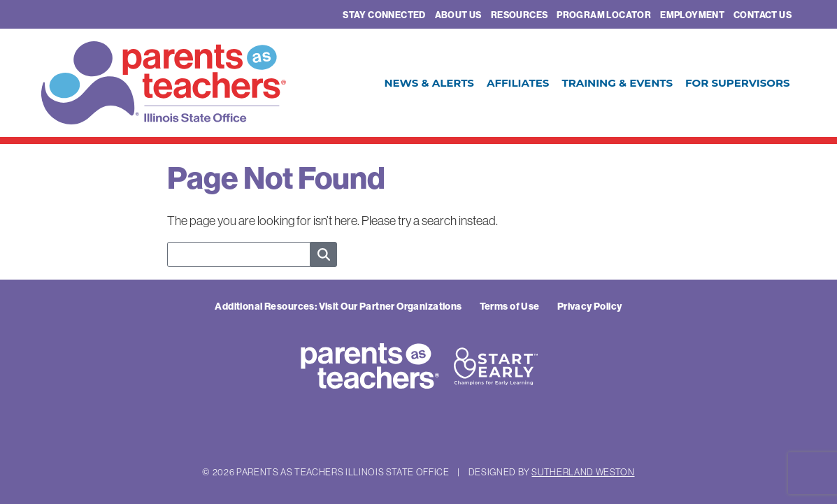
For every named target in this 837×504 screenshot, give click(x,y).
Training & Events (617, 83)
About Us (458, 15)
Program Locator (604, 15)
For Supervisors (737, 83)
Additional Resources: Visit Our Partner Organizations (338, 306)
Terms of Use (510, 306)
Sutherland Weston (583, 472)
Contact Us (763, 15)
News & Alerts (429, 83)
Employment (692, 15)
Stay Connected (384, 15)
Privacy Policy (590, 306)
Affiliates (518, 83)
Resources (520, 15)
